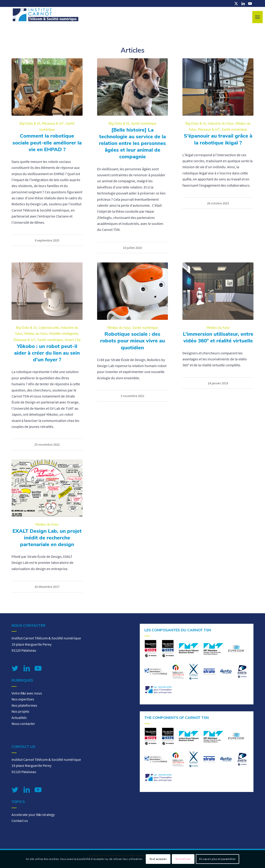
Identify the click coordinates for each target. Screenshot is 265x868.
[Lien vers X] (236, 3)
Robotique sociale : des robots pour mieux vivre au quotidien (132, 341)
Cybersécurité (49, 328)
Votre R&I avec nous (27, 693)
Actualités (19, 718)
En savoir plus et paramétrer (217, 859)
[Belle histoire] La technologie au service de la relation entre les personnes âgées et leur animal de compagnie (132, 143)
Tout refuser (183, 859)
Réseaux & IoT (53, 124)
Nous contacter (23, 724)
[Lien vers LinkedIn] (243, 3)
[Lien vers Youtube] (250, 3)
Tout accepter (158, 859)
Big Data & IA (30, 124)
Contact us (20, 821)
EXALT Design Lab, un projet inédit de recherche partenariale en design (47, 538)
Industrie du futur (221, 124)
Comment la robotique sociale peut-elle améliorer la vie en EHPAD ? (47, 143)
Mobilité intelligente (64, 334)
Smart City (73, 340)
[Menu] (258, 17)
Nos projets (20, 711)
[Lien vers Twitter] (15, 668)
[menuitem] (258, 17)
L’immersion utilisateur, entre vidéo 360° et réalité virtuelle (218, 337)
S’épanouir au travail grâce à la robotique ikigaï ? (218, 139)
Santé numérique (144, 124)
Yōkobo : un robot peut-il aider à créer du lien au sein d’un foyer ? (47, 353)
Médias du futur (36, 334)
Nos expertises (23, 699)
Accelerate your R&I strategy (33, 815)
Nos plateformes (24, 705)
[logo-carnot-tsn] (46, 17)
